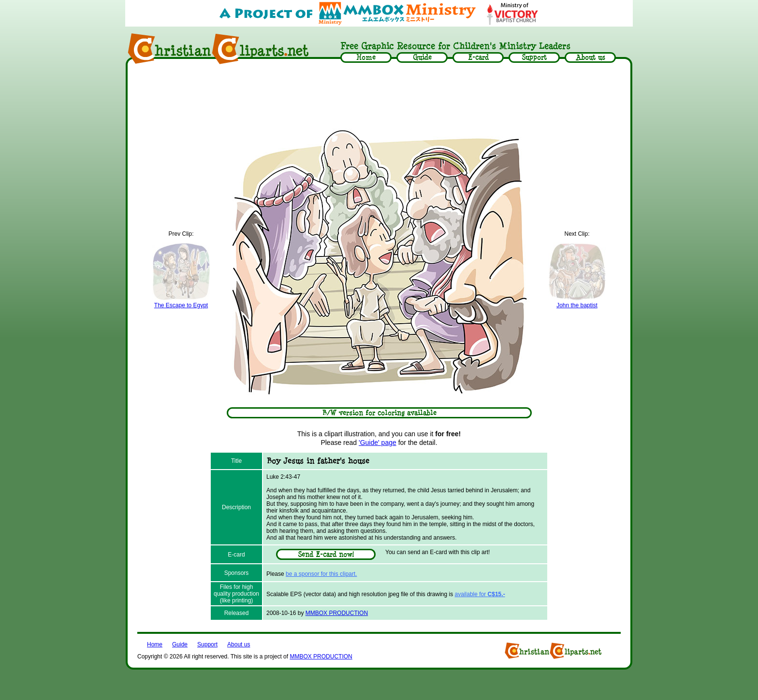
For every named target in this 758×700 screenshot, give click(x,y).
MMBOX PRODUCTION (337, 613)
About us (239, 644)
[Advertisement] (379, 95)
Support (207, 644)
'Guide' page (378, 443)
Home (155, 644)
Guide (180, 644)
